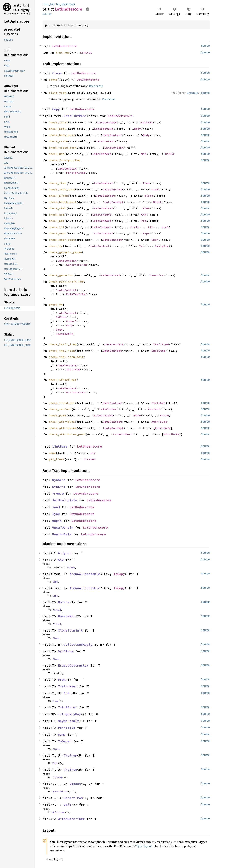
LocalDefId (64, 334)
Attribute (159, 422)
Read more (96, 86)
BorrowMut (67, 616)
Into (68, 693)
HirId (170, 154)
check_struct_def (63, 380)
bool (165, 227)
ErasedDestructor (73, 665)
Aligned (65, 553)
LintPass (60, 446)
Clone (57, 73)
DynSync (59, 487)
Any (61, 560)
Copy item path (88, 9)
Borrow (64, 602)
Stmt (146, 208)
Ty (141, 246)
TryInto (70, 770)
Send (56, 507)
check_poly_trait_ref (66, 281)
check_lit (57, 227)
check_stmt (57, 208)
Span (59, 330)
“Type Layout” (144, 846)
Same (62, 734)
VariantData (76, 392)
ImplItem (158, 351)
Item (146, 183)
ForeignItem (76, 173)
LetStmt (147, 122)
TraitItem (161, 344)
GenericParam (77, 265)
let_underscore (66, 4)
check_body (57, 129)
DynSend (59, 480)
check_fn (56, 305)
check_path (57, 415)
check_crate (58, 141)
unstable (192, 93)
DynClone (66, 651)
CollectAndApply (78, 645)
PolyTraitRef (77, 294)
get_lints (57, 459)
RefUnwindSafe (65, 500)
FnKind (61, 317)
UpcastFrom (59, 791)
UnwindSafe (62, 534)
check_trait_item (63, 344)
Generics (157, 275)
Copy (56, 109)
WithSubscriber (71, 819)
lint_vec (63, 52)
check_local (58, 122)
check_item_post (62, 189)
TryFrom (70, 755)
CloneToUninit (70, 630)
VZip (68, 805)
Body (137, 129)
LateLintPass (75, 116)
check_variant (60, 409)
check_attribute (62, 422)
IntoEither (68, 707)
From (62, 680)
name (52, 453)
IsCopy (119, 574)
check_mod (57, 154)
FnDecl (71, 321)
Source (47, 14)
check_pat (57, 221)
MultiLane (59, 812)
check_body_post (62, 135)
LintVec (86, 52)
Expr (146, 233)
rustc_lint (21, 5)
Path (137, 415)
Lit (151, 227)
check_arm (57, 215)
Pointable (67, 728)
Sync (56, 514)
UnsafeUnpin (63, 527)
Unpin (57, 521)
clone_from (57, 93)
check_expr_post (62, 240)
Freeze (58, 493)
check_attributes (63, 428)
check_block (58, 196)
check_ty (56, 246)
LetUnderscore (65, 46)
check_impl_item (62, 351)
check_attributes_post (67, 434)
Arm (144, 215)
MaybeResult (68, 721)
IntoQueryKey (69, 714)
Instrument (68, 686)
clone (53, 80)
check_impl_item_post (66, 357)
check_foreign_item (64, 160)
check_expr (57, 233)
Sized (71, 568)
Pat (144, 221)
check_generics (61, 275)
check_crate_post (63, 148)
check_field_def (62, 403)
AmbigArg (162, 246)
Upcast (75, 784)
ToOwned (65, 741)
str (93, 453)
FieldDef (158, 403)
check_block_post (63, 202)
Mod (144, 154)
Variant (154, 409)
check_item (57, 183)
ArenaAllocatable (85, 574)
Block (149, 196)
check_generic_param (65, 252)
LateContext (107, 122)
